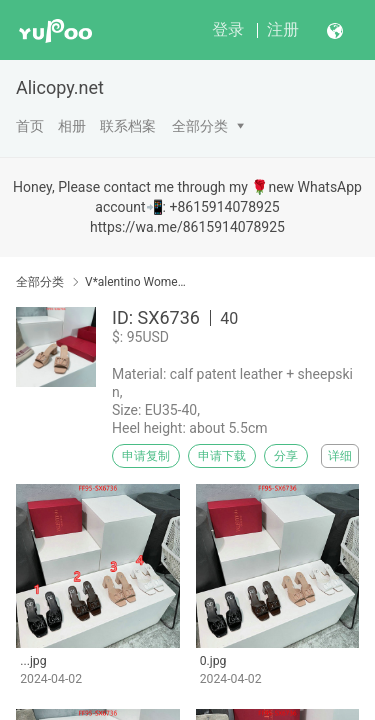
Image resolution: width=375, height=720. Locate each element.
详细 (340, 456)
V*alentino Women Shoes (137, 282)
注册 (283, 29)
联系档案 (128, 126)
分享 (286, 456)
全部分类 (200, 126)
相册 (72, 126)
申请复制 (146, 456)
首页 (30, 126)
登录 (228, 29)
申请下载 (222, 456)
